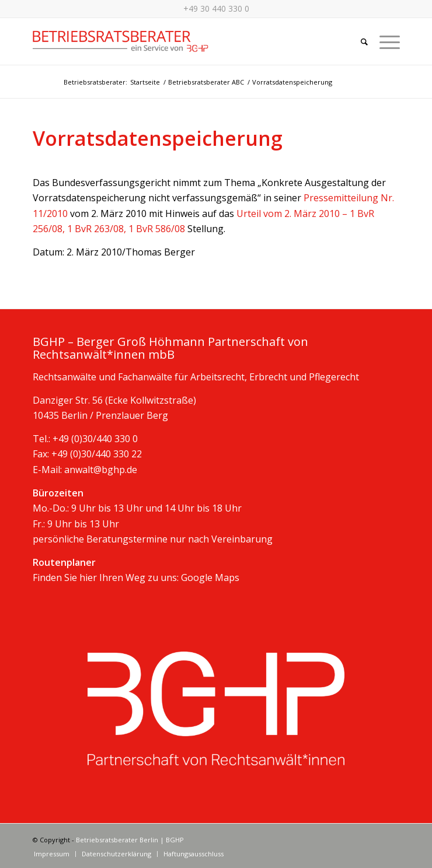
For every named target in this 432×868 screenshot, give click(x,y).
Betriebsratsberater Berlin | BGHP (130, 840)
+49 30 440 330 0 (216, 8)
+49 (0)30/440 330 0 (95, 439)
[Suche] (358, 41)
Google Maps (210, 577)
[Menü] (384, 41)
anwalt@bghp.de (101, 470)
